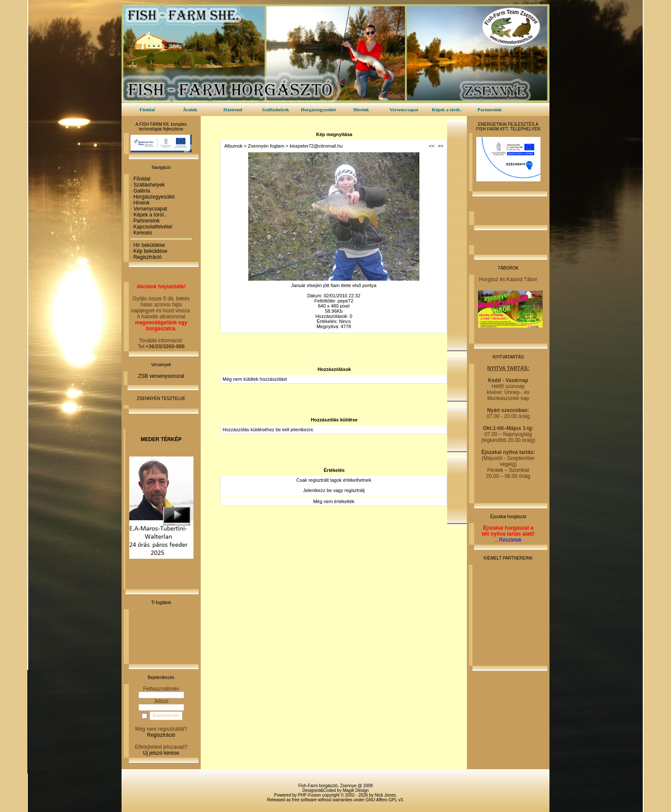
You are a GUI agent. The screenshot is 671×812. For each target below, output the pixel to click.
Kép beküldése (150, 251)
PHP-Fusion (309, 795)
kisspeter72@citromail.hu (316, 146)
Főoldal (147, 110)
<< (432, 146)
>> (441, 146)
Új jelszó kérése (161, 753)
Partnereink (490, 110)
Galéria (142, 191)
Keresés (143, 233)
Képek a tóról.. (447, 110)
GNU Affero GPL (382, 800)
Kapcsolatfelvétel (153, 227)
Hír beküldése (149, 245)
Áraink (190, 110)
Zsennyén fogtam (266, 146)
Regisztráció (148, 257)
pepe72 (346, 301)
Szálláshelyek (276, 110)
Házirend (233, 110)
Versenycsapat (404, 110)
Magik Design (356, 790)
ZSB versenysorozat (161, 376)
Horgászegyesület (318, 110)
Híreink (361, 110)
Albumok (233, 146)
